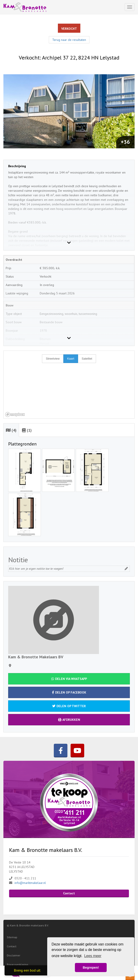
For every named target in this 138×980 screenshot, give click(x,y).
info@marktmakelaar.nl (30, 883)
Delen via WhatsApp (69, 679)
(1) (27, 430)
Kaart (71, 359)
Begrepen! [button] (91, 968)
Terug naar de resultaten (69, 40)
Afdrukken (69, 720)
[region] (69, 385)
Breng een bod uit (27, 970)
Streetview (53, 359)
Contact (69, 893)
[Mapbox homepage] (15, 414)
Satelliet (87, 359)
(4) (11, 430)
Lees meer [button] (93, 956)
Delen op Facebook (69, 692)
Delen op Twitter (69, 706)
